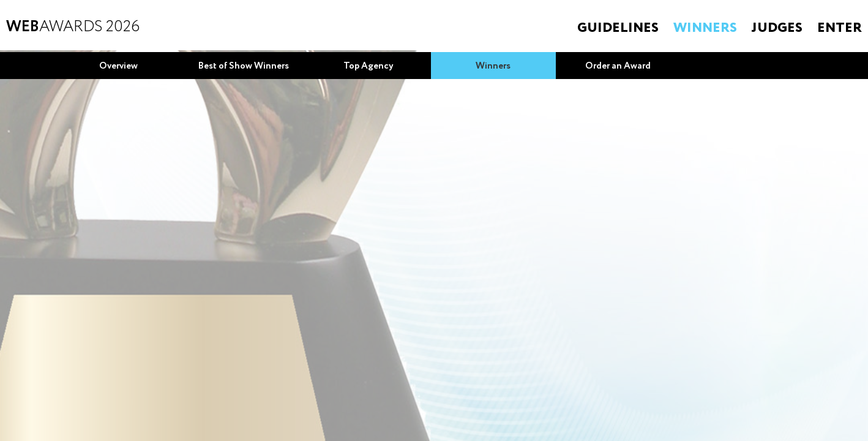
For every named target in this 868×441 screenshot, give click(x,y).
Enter (840, 28)
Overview (118, 66)
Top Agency (369, 66)
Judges (777, 28)
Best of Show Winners (244, 66)
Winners (705, 28)
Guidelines (618, 28)
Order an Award (618, 66)
